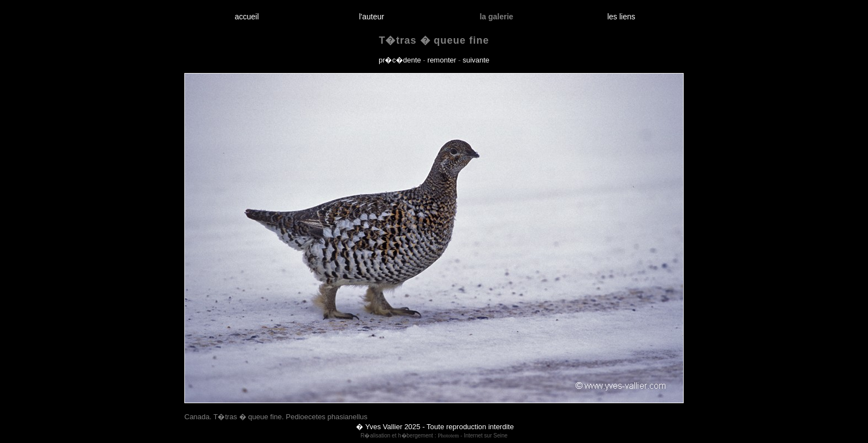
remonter (442, 60)
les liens (621, 17)
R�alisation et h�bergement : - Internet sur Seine (434, 436)
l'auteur (372, 17)
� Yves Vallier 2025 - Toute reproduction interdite (435, 427)
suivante (476, 60)
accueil (247, 17)
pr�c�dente (400, 60)
